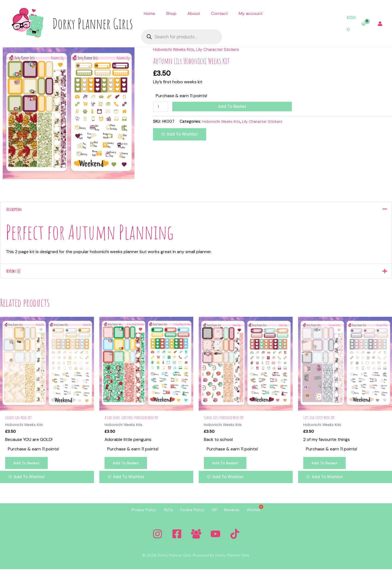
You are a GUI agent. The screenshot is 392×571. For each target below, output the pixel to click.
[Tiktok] (235, 536)
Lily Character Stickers (220, 49)
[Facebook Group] (196, 536)
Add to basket (233, 106)
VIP (216, 512)
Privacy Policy (135, 512)
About (194, 13)
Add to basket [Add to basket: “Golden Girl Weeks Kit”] (27, 465)
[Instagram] (157, 536)
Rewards (237, 512)
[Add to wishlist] (180, 135)
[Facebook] (177, 536)
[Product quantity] (161, 107)
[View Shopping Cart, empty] (356, 24)
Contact (219, 13)
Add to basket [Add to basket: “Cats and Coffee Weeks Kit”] (326, 465)
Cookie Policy (190, 512)
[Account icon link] (380, 24)
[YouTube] (215, 536)
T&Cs (163, 512)
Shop (171, 13)
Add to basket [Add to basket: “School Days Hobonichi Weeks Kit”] (226, 465)
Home (149, 13)
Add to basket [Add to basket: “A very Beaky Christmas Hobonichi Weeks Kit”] (127, 465)
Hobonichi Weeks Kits (174, 49)
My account (251, 13)
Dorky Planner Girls (93, 23)
